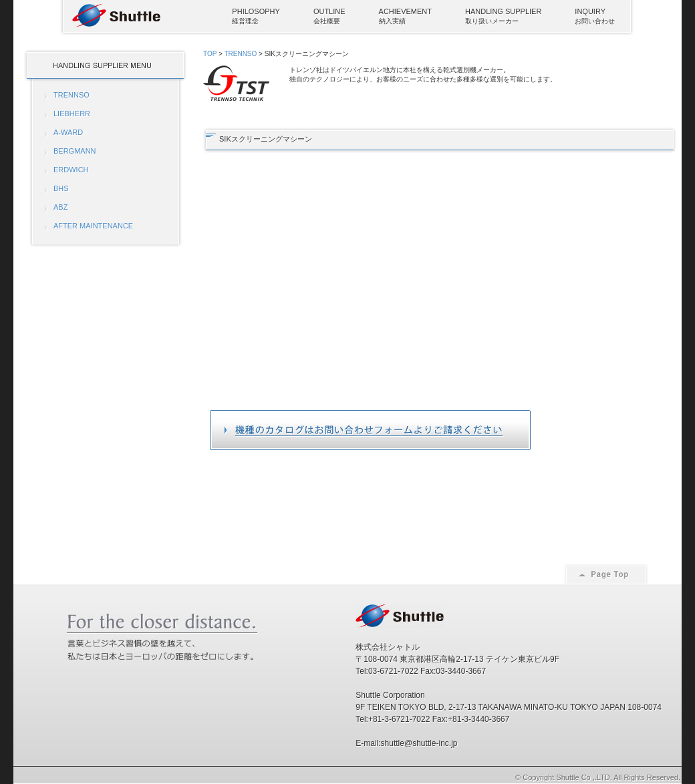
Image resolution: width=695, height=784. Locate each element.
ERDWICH (71, 170)
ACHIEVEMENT (405, 11)
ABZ (60, 207)
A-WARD (68, 132)
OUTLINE (329, 11)
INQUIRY (590, 11)
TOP (210, 54)
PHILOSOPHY (256, 11)
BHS (61, 188)
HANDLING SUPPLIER (503, 11)
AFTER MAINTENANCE (93, 226)
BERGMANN (75, 151)
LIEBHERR (72, 114)
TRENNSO (72, 95)
